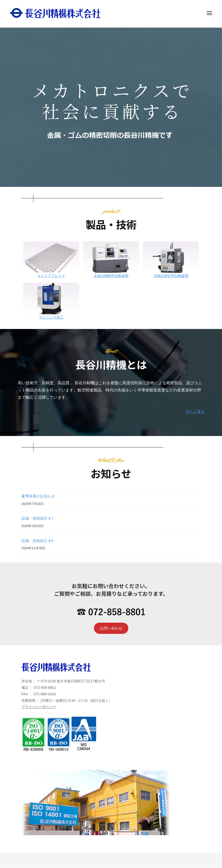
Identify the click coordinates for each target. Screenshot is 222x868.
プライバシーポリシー (39, 707)
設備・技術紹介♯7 (38, 518)
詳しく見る (195, 411)
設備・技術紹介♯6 (38, 541)
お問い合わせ (111, 628)
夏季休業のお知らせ (39, 496)
